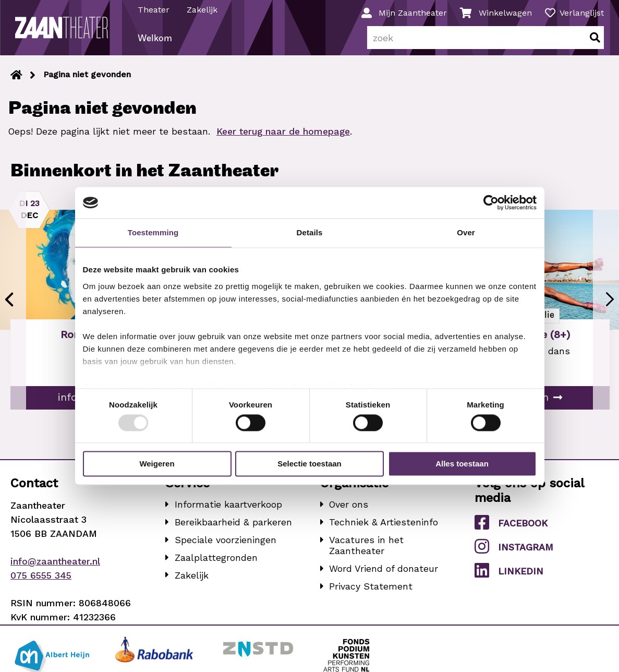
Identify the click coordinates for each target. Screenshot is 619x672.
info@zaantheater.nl (55, 566)
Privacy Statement (371, 590)
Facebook (511, 526)
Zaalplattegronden (216, 562)
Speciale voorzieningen (226, 544)
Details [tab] (310, 232)
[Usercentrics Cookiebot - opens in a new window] (491, 202)
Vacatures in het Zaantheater (366, 549)
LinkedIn (509, 575)
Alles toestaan (462, 464)
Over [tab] (466, 232)
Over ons (349, 509)
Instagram (514, 550)
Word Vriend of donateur (384, 573)
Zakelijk (203, 10)
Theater (154, 10)
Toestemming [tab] (153, 232)
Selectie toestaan (309, 464)
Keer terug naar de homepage (283, 136)
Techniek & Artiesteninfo (384, 527)
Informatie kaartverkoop (228, 509)
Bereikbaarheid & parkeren (233, 527)
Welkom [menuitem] (155, 44)
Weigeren (157, 464)
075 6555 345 (41, 579)
